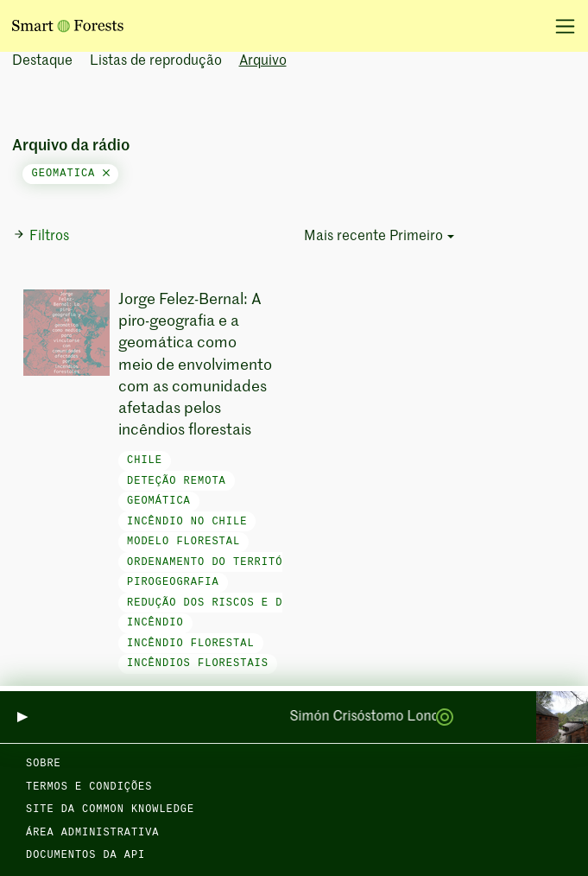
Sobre (44, 764)
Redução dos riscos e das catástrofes (254, 603)
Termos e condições (89, 787)
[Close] (106, 174)
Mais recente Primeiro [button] (373, 237)
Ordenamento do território (215, 562)
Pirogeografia (173, 582)
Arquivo (263, 61)
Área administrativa (92, 833)
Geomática (159, 501)
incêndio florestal (191, 644)
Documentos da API (85, 855)
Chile (145, 460)
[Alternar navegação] (559, 26)
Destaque (42, 61)
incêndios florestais (198, 663)
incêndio (155, 623)
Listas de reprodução (156, 61)
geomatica (70, 174)
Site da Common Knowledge (110, 809)
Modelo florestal (183, 542)
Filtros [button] (41, 236)
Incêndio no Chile (187, 522)
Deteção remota (177, 481)
